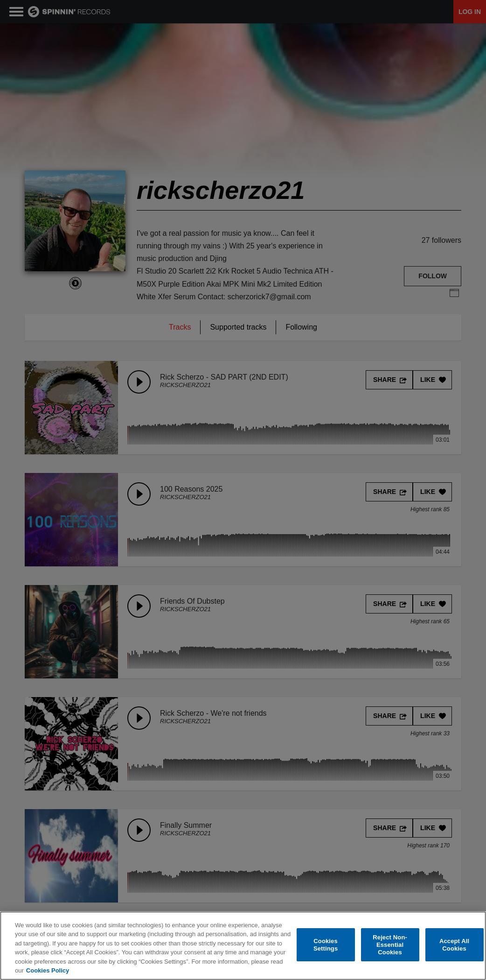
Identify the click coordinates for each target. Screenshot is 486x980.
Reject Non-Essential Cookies (390, 945)
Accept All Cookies (454, 945)
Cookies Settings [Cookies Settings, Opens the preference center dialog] (326, 945)
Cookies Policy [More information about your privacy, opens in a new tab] (48, 971)
